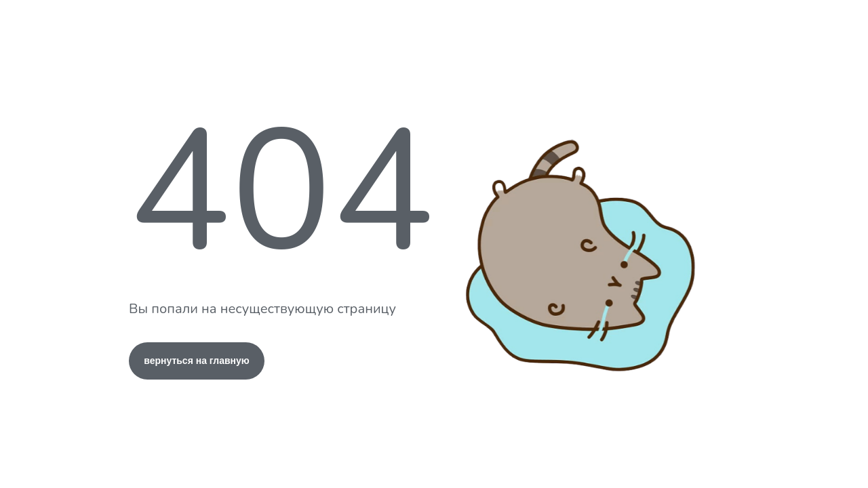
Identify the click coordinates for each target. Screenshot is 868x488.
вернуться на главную (197, 361)
